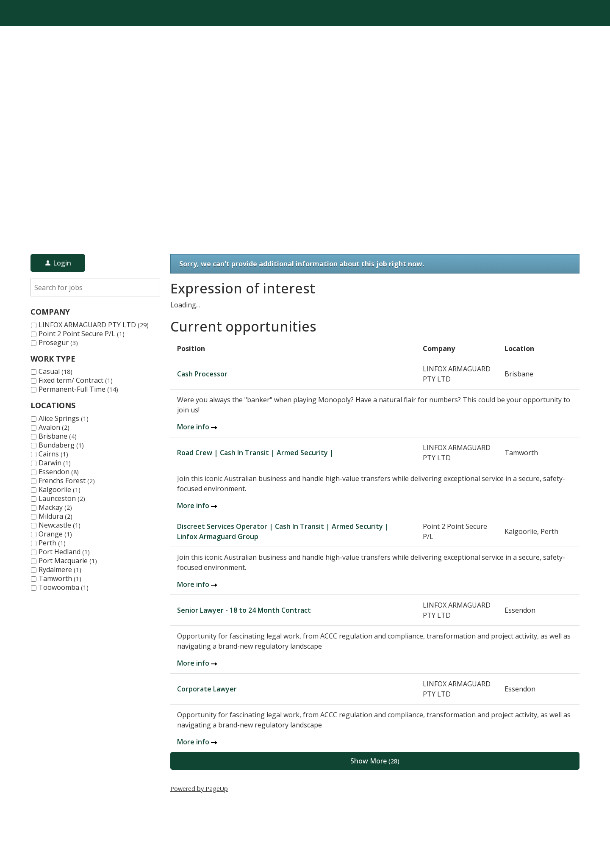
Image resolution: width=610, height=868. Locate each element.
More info (197, 427)
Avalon (54, 427)
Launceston (62, 498)
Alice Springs (64, 418)
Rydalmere (60, 569)
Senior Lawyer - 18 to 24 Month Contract (244, 610)
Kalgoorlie (60, 489)
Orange (55, 534)
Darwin (55, 463)
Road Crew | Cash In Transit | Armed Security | (255, 453)
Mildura (55, 516)
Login (58, 263)
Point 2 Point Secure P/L (82, 334)
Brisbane (58, 436)
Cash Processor (202, 374)
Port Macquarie (68, 561)
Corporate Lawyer (207, 689)
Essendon (59, 472)
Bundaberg (61, 445)
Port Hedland (64, 552)
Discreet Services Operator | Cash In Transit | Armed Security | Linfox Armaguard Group (283, 531)
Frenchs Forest (67, 481)
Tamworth (60, 578)
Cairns (53, 454)
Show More (375, 761)
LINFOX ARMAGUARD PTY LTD (94, 325)
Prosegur (58, 343)
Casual (55, 371)
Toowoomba (64, 587)
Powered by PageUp (199, 789)
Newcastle (60, 525)
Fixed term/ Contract (76, 380)
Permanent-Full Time (78, 389)
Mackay (55, 507)
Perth (52, 543)
